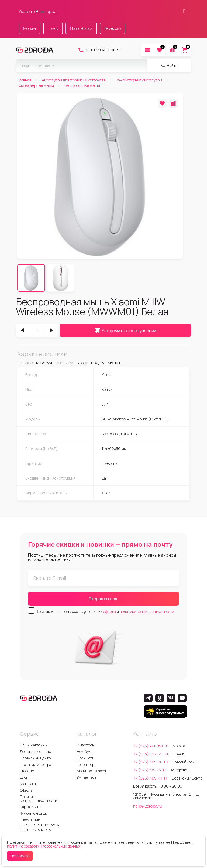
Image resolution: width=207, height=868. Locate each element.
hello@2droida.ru (147, 806)
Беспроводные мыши (98, 363)
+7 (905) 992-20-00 (151, 754)
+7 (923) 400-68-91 (99, 50)
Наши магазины (34, 745)
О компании (30, 820)
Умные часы (87, 777)
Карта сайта (30, 807)
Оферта (26, 790)
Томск (53, 28)
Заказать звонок (33, 813)
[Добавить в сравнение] (173, 103)
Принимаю (20, 856)
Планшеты (86, 758)
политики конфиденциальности (147, 611)
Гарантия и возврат (37, 764)
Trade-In (27, 771)
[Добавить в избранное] (162, 103)
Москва (30, 28)
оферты (110, 611)
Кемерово (113, 28)
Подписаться (103, 599)
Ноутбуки (85, 751)
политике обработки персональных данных (44, 846)
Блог (24, 777)
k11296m (44, 363)
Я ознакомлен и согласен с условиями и (106, 612)
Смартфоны (87, 745)
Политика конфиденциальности (39, 799)
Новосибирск (81, 28)
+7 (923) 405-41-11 (150, 778)
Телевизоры (87, 764)
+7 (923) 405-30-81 (151, 762)
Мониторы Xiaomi (91, 771)
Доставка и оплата (36, 751)
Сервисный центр (35, 758)
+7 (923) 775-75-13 (150, 770)
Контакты (28, 784)
